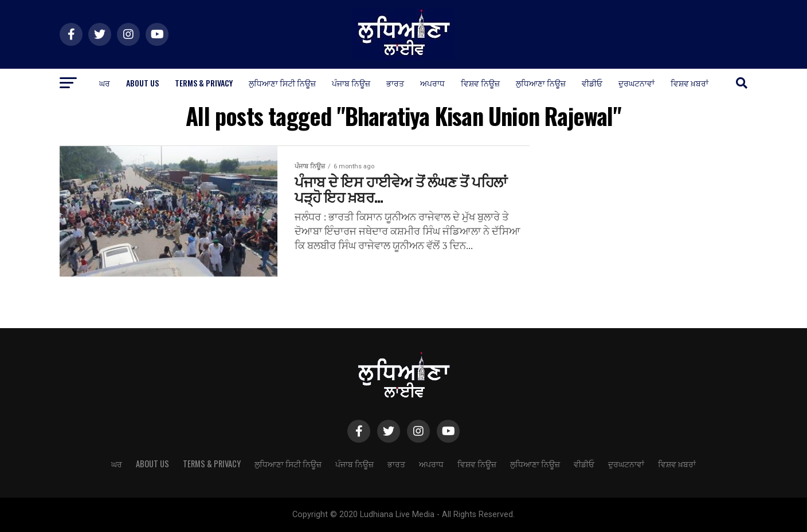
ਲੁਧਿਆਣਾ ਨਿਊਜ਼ (541, 83)
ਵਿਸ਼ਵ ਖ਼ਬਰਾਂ (690, 83)
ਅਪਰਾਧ (432, 83)
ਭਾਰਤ (395, 83)
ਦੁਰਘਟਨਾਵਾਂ (636, 83)
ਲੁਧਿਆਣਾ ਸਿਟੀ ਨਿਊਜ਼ (282, 83)
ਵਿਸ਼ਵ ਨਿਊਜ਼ (480, 83)
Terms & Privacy (204, 83)
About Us (142, 83)
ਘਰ (105, 83)
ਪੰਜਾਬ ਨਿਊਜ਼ (351, 83)
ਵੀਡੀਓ (592, 83)
